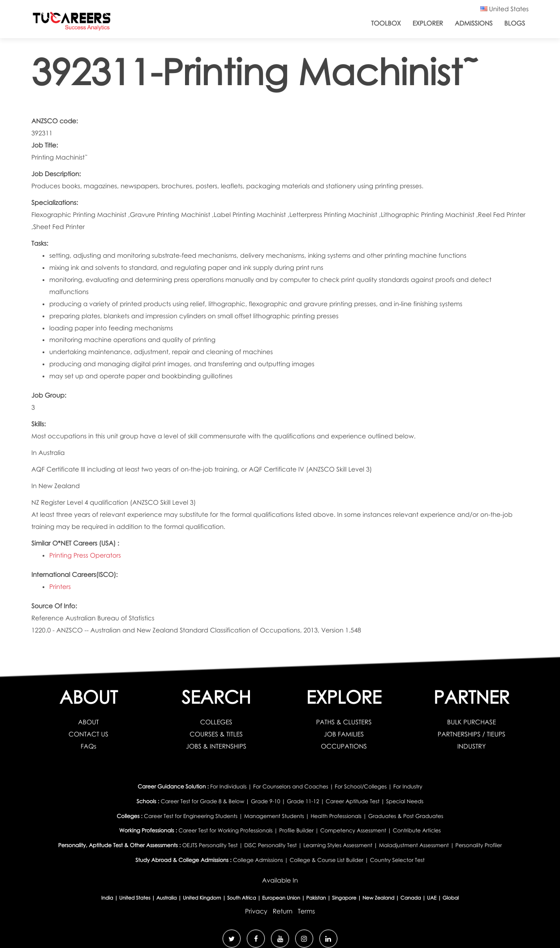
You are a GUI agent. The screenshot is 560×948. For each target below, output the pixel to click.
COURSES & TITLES (216, 734)
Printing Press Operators (85, 556)
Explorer (428, 24)
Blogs (515, 24)
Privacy (256, 911)
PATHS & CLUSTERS (344, 722)
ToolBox (386, 24)
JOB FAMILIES (344, 734)
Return (283, 911)
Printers (60, 587)
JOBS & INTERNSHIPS (216, 747)
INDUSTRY (472, 747)
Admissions (474, 24)
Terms (306, 911)
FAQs (88, 747)
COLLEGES (216, 722)
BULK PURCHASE (472, 722)
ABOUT (88, 722)
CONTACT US (88, 734)
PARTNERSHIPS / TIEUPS (472, 734)
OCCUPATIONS (344, 747)
